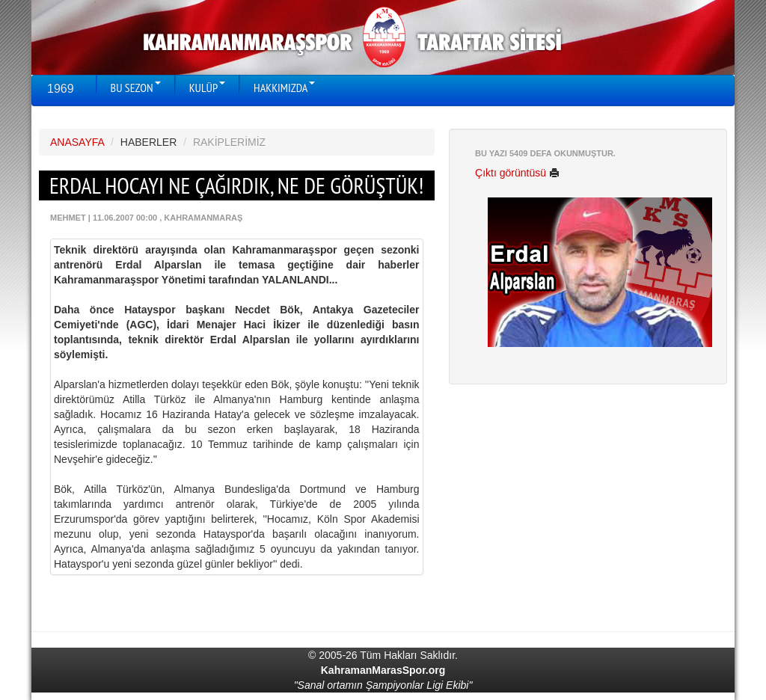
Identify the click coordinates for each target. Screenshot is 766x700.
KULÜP (207, 87)
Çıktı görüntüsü (517, 173)
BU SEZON (136, 87)
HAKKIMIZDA (284, 87)
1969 (61, 89)
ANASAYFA (77, 142)
